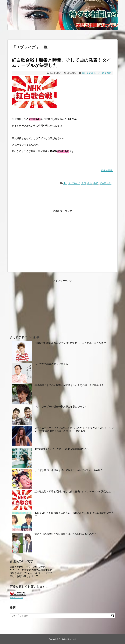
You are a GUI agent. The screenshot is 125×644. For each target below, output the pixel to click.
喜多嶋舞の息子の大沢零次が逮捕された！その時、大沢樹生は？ (69, 385)
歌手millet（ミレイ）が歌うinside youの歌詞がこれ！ (63, 449)
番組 (96, 183)
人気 (84, 183)
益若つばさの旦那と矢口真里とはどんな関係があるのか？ (65, 534)
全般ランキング (16, 598)
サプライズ (74, 183)
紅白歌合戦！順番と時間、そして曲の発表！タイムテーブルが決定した (73, 492)
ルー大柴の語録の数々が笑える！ (52, 364)
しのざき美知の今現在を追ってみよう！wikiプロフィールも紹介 (69, 470)
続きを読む (107, 170)
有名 (90, 183)
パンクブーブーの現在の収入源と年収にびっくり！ (62, 407)
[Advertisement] (37, 241)
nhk (65, 183)
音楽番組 (107, 73)
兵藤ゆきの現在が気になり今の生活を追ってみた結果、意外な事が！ (71, 343)
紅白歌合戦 (106, 183)
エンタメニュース (91, 73)
